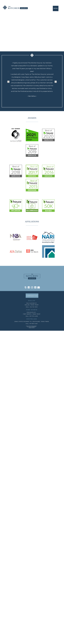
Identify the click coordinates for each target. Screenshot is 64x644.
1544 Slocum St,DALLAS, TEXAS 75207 (32, 304)
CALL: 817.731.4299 (32, 316)
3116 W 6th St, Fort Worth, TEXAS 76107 (32, 313)
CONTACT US (32, 296)
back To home (32, 42)
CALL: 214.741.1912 (32, 307)
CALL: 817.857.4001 (32, 324)
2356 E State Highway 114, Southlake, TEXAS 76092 (32, 322)
